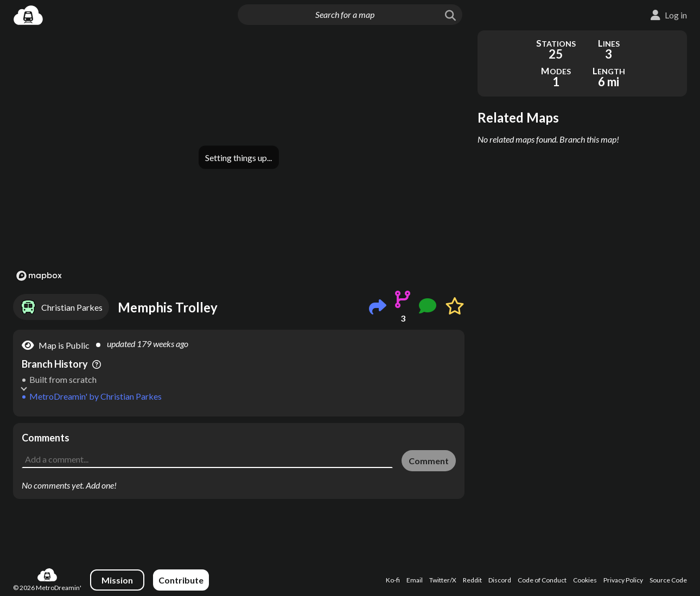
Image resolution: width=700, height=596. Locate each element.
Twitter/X (443, 583)
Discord (500, 583)
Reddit (472, 583)
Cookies (585, 583)
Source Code (668, 583)
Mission (117, 583)
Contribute (181, 583)
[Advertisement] (239, 447)
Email (415, 583)
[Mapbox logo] (39, 276)
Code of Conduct (542, 583)
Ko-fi (393, 583)
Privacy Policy (623, 583)
